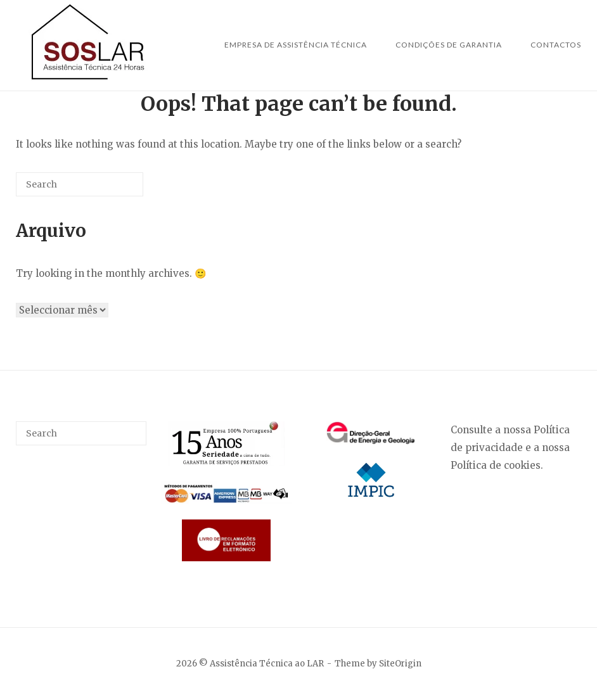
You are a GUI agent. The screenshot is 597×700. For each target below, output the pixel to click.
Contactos (556, 45)
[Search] (115, 189)
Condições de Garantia (449, 45)
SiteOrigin (400, 664)
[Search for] (80, 184)
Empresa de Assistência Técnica (296, 45)
